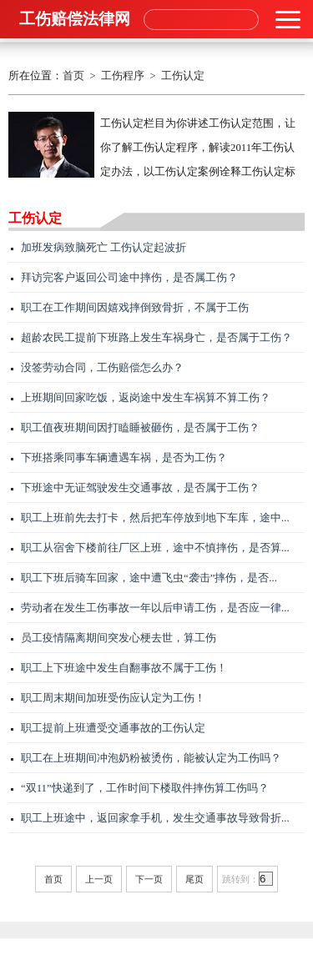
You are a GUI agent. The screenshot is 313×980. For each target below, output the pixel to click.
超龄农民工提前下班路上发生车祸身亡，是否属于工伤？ (156, 338)
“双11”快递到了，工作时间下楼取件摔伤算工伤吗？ (145, 788)
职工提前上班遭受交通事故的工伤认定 (113, 728)
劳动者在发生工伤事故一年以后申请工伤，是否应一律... (155, 608)
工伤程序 (123, 76)
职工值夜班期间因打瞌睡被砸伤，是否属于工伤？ (140, 428)
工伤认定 (183, 76)
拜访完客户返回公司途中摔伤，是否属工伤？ (129, 278)
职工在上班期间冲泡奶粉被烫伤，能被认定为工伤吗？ (151, 758)
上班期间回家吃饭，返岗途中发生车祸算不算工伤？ (146, 398)
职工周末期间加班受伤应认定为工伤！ (113, 698)
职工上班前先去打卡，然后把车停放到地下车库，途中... (155, 518)
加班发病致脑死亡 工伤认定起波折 (103, 248)
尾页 (194, 879)
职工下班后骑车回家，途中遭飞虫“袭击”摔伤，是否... (149, 578)
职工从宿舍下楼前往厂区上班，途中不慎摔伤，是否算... (155, 548)
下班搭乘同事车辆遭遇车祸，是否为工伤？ (124, 458)
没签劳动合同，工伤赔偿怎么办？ (102, 368)
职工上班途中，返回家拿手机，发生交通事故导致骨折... (155, 818)
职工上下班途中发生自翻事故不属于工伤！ (124, 668)
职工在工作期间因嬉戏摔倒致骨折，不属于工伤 (135, 308)
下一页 (149, 879)
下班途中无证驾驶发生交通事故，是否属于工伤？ (140, 488)
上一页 (99, 879)
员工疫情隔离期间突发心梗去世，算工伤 (119, 638)
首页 (73, 76)
